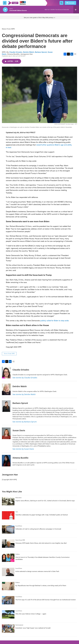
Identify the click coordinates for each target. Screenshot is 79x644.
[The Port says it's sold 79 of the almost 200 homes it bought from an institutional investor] (8, 600)
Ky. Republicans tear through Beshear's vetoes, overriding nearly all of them (41, 585)
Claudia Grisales (16, 52)
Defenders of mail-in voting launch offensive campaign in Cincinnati (38, 529)
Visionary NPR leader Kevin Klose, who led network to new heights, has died (41, 543)
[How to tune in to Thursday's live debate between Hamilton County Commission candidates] (8, 558)
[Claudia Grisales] (6, 373)
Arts (17, 512)
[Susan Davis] (6, 433)
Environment (19, 625)
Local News (19, 526)
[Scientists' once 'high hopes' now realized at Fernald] (8, 629)
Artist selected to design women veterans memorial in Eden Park (37, 571)
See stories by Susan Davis (23, 449)
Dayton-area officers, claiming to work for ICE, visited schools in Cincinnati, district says (45, 501)
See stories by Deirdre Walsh (24, 394)
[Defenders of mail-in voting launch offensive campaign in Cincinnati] (8, 529)
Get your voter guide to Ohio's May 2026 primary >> (40, 17)
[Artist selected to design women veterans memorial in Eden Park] (8, 572)
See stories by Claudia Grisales (25, 378)
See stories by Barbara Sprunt (25, 422)
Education (18, 498)
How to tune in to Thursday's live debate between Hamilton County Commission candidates (42, 558)
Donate (71, 3)
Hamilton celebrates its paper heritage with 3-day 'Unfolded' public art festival (42, 515)
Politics (18, 554)
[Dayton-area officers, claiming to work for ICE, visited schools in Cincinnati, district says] (8, 501)
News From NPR (8, 29)
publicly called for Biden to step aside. (55, 320)
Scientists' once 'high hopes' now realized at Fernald (33, 628)
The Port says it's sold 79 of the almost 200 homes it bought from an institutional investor (46, 600)
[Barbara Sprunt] (6, 406)
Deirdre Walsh (28, 52)
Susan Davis (19, 430)
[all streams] (76, 10)
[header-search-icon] (61, 3)
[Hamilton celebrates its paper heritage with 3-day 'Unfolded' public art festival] (8, 515)
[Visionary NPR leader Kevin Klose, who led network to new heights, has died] (8, 544)
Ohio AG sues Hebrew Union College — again (31, 614)
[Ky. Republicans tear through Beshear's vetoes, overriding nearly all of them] (8, 586)
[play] (5, 10)
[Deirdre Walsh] (6, 389)
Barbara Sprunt (41, 52)
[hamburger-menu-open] (5, 3)
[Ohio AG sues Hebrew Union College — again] (8, 614)
